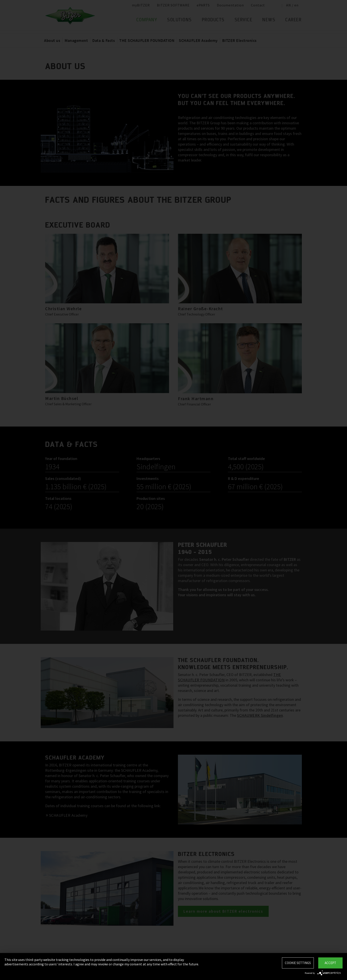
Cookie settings (298, 963)
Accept (330, 963)
